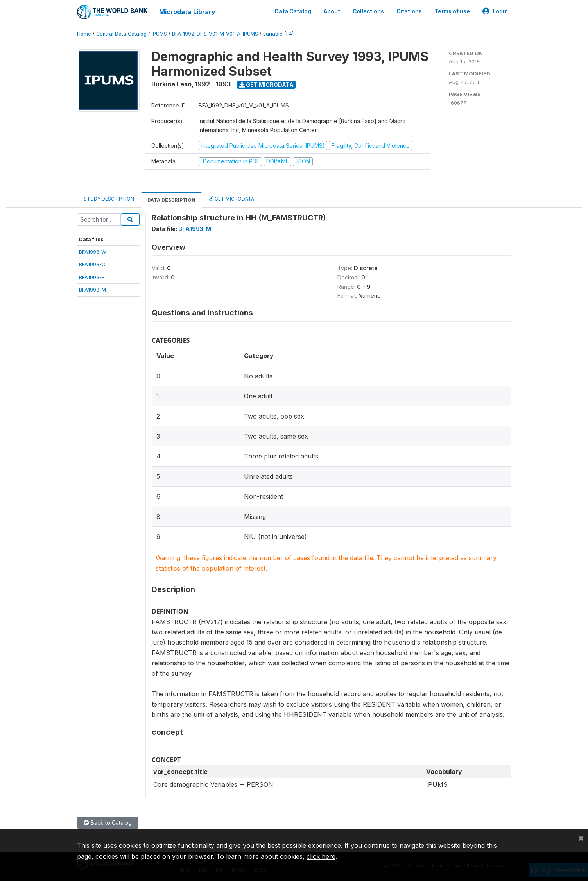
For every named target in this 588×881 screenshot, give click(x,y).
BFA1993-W (93, 251)
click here (321, 856)
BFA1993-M (92, 289)
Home (84, 33)
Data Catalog (293, 11)
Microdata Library (186, 12)
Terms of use (452, 11)
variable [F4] (278, 33)
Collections (368, 11)
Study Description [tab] (109, 198)
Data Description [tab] (171, 199)
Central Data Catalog (121, 33)
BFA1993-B (92, 276)
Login (495, 11)
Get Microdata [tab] (231, 197)
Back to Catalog (108, 821)
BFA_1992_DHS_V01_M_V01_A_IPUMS (215, 33)
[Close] (581, 838)
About (332, 11)
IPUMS (159, 33)
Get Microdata (266, 83)
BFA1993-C (92, 263)
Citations (409, 11)
